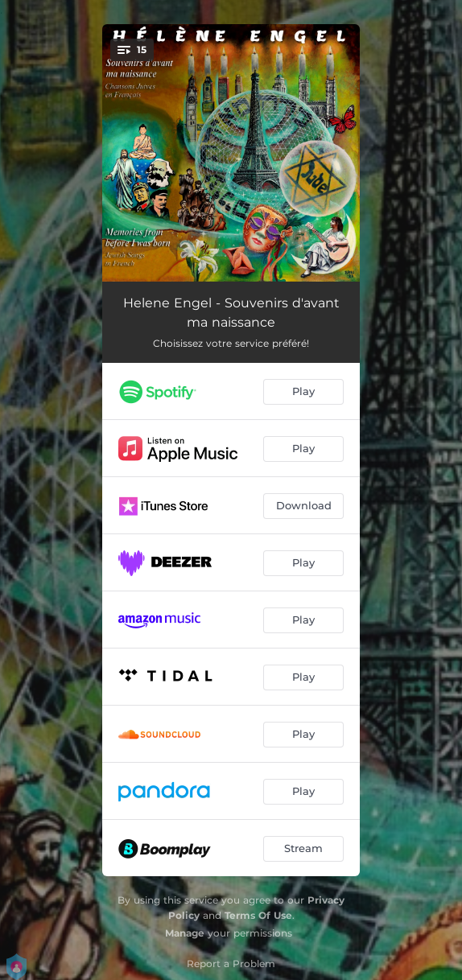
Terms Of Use (258, 915)
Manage (185, 933)
